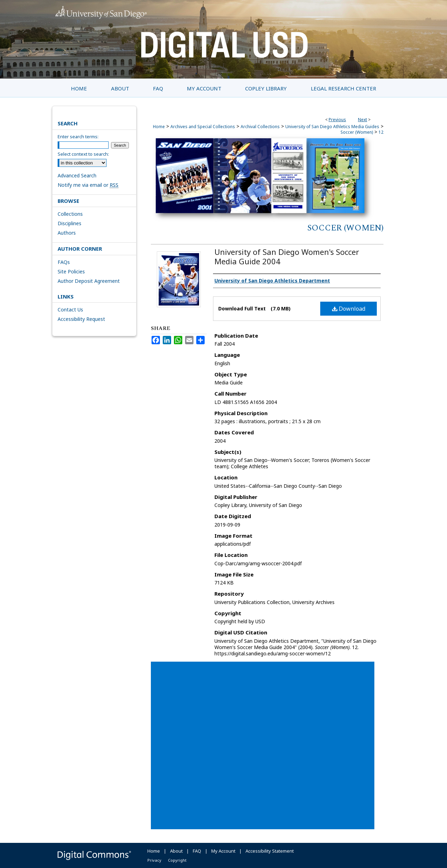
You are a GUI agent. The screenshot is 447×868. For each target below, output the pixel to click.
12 (381, 132)
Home (159, 127)
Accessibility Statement (270, 851)
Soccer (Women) (357, 132)
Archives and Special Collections (203, 127)
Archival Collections (260, 127)
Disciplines (69, 223)
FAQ (197, 851)
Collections (70, 214)
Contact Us (70, 310)
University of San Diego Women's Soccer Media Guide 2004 (287, 256)
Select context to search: (83, 154)
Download (349, 309)
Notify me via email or (88, 185)
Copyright (177, 860)
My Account (223, 851)
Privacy (154, 860)
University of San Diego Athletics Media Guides (332, 127)
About (176, 851)
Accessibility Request (81, 319)
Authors (67, 233)
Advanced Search (77, 175)
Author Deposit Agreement (89, 281)
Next (362, 120)
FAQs (64, 262)
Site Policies (71, 271)
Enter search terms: (78, 137)
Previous (337, 120)
